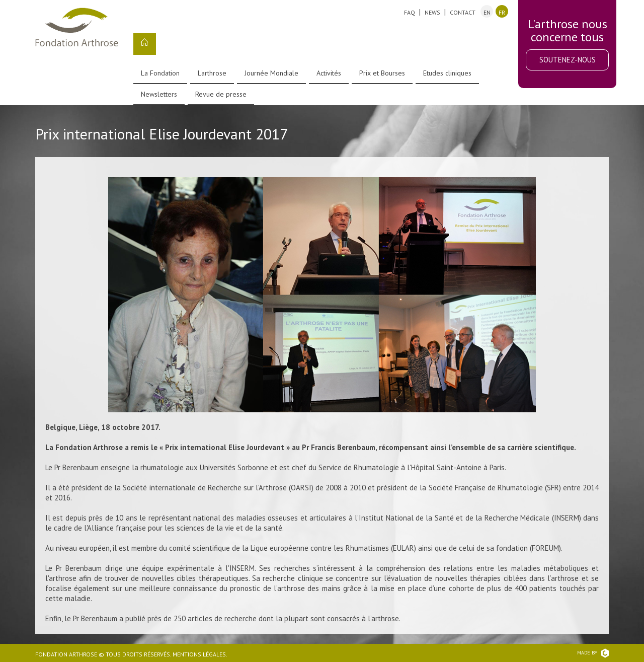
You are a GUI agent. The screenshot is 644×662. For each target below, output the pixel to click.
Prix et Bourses (382, 73)
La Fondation (160, 73)
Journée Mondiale (271, 73)
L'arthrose (212, 73)
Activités (329, 73)
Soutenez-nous (568, 60)
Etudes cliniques (447, 73)
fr (502, 12)
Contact (463, 12)
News (432, 12)
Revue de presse (221, 94)
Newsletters (159, 94)
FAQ (410, 12)
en (487, 12)
